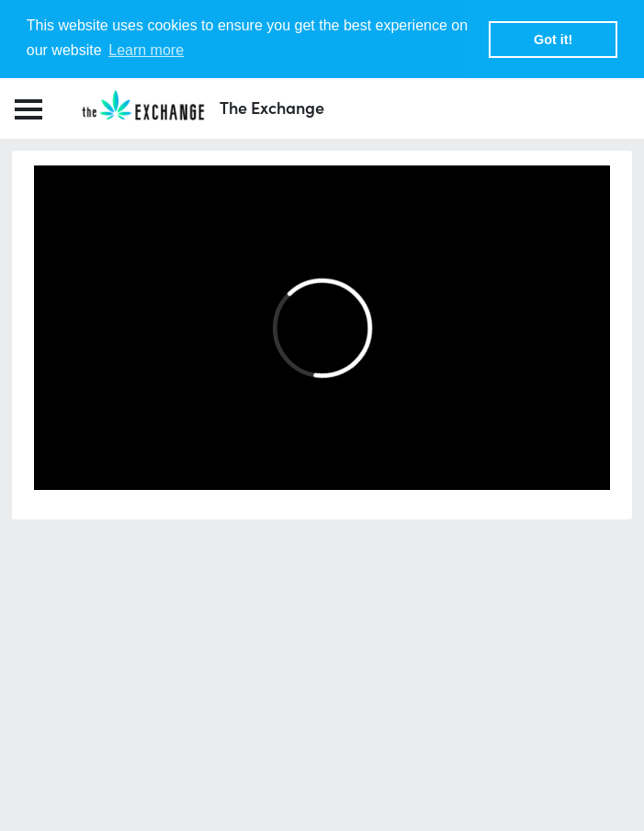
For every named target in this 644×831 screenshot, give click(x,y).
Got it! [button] (553, 40)
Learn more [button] (146, 50)
